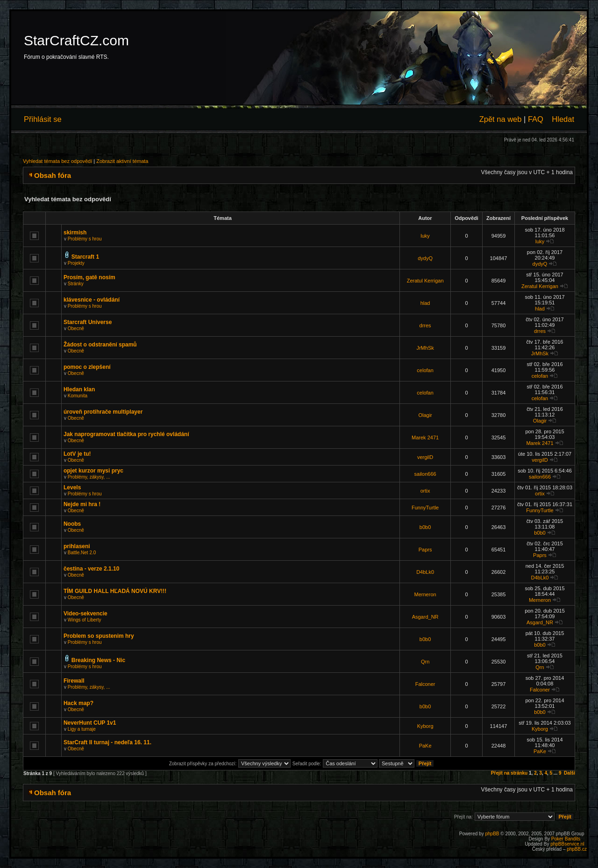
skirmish (75, 233)
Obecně (76, 328)
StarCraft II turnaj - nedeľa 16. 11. (107, 742)
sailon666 (425, 474)
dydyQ (425, 258)
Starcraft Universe (88, 322)
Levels (72, 487)
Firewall (74, 681)
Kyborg (425, 726)
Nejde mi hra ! (82, 504)
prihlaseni (77, 546)
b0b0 (425, 527)
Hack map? (78, 703)
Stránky (76, 284)
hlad (425, 303)
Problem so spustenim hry (99, 636)
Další (570, 773)
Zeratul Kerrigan (425, 281)
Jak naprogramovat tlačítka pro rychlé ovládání (126, 434)
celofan (425, 370)
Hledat (563, 119)
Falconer (425, 684)
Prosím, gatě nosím (89, 277)
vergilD (425, 457)
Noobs (72, 524)
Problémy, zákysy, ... (89, 477)
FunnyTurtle (425, 508)
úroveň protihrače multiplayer (103, 412)
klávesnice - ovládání (92, 300)
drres (425, 325)
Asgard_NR (425, 617)
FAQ (536, 119)
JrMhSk (425, 348)
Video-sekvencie (85, 614)
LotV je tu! (77, 454)
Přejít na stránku (509, 773)
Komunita (78, 396)
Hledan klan (79, 389)
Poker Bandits (566, 839)
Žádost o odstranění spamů (100, 345)
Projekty (76, 263)
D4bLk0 (425, 572)
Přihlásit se (43, 119)
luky (425, 236)
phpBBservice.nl (567, 844)
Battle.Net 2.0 (82, 553)
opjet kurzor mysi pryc (93, 471)
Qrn (425, 662)
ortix (425, 491)
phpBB (492, 834)
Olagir (425, 415)
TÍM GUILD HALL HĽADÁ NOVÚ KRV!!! (115, 591)
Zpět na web (501, 119)
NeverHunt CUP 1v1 (90, 723)
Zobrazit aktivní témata (122, 161)
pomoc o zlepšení (87, 367)
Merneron (425, 594)
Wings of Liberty (85, 620)
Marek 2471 (425, 438)
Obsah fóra (53, 175)
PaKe (425, 746)
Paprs (425, 550)
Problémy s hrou (85, 239)
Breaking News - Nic (98, 660)
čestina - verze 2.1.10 (91, 569)
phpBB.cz (577, 849)
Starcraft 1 (85, 257)
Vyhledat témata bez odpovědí (57, 161)
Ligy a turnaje (82, 729)
